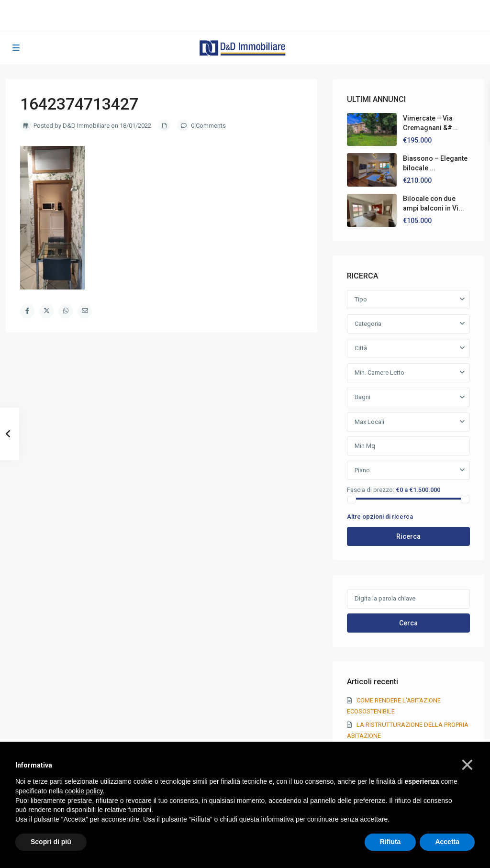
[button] (467, 765)
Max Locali (369, 422)
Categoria (368, 324)
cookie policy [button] (84, 791)
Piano (362, 470)
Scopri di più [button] (51, 842)
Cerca (408, 623)
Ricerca (408, 536)
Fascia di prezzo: (371, 490)
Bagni (362, 397)
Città (361, 348)
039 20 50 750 (219, 5)
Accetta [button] (447, 842)
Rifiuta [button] (390, 842)
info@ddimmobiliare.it (225, 15)
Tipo (361, 299)
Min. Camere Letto (379, 373)
